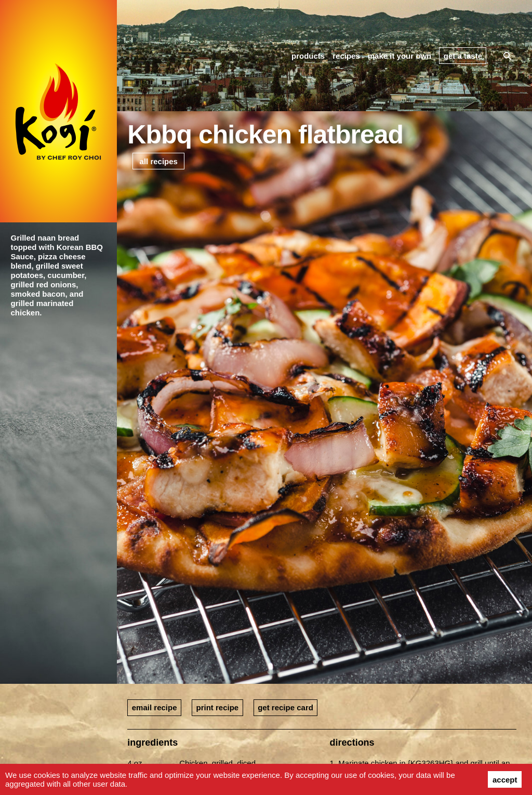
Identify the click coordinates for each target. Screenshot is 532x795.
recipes (346, 56)
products (308, 56)
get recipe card (285, 707)
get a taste (463, 56)
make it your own (400, 56)
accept (505, 780)
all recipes (159, 161)
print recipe (217, 707)
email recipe (155, 707)
